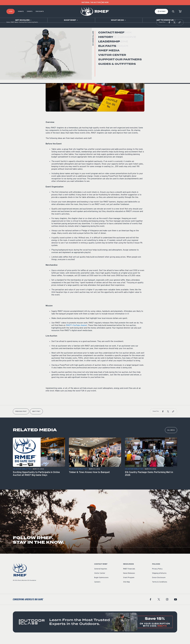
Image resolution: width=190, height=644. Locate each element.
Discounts (40, 11)
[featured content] (95, 627)
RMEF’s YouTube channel (76, 331)
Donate (21, 11)
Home (8, 28)
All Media (171, 435)
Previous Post (21, 417)
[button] (169, 27)
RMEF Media (14, 28)
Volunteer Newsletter (55, 54)
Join (11, 11)
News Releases (129, 578)
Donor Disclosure (159, 583)
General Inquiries (101, 574)
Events (30, 11)
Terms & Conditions (160, 587)
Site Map (126, 587)
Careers (97, 587)
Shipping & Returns (159, 578)
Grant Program (129, 583)
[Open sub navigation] (24, 20)
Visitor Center (100, 578)
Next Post (36, 417)
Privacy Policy (157, 574)
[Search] (173, 11)
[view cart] (180, 11)
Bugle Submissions (101, 583)
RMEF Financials (129, 574)
